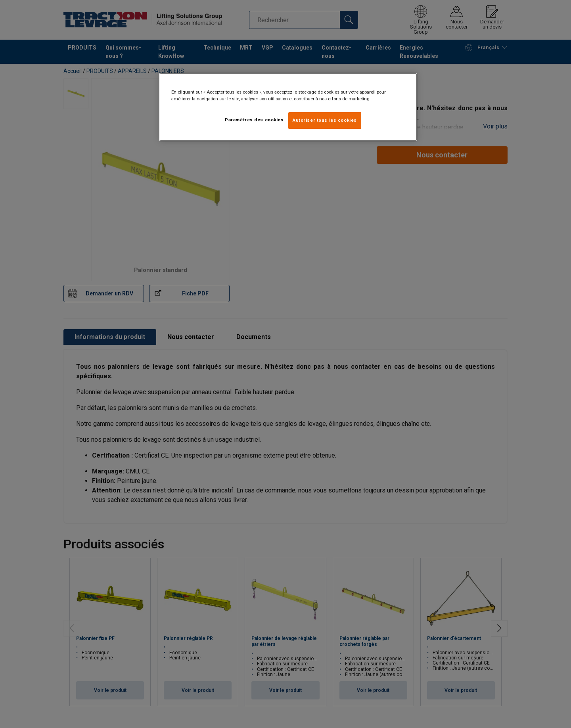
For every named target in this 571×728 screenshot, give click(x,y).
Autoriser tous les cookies (325, 120)
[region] (288, 107)
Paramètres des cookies (254, 120)
